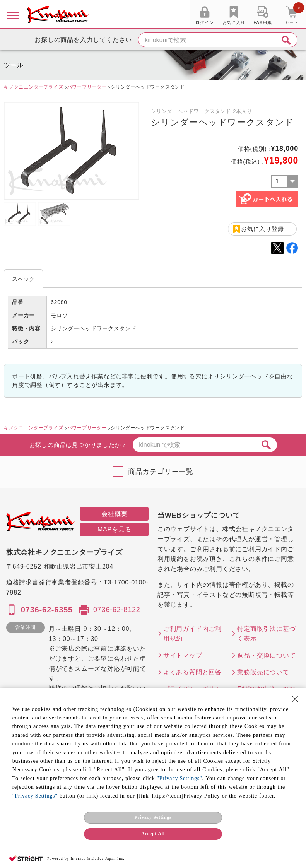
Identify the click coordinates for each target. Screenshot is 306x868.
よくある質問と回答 (192, 672)
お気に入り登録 (262, 229)
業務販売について (263, 672)
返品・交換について (266, 655)
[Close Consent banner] (295, 699)
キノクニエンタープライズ (34, 87)
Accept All (153, 834)
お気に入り (234, 22)
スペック (23, 279)
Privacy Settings (153, 817)
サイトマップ (183, 655)
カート (294, 15)
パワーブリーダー (87, 87)
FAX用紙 (263, 22)
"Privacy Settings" (179, 778)
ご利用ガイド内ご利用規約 (192, 634)
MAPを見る (114, 529)
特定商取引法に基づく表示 (266, 634)
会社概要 (114, 514)
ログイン (204, 22)
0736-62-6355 (47, 610)
